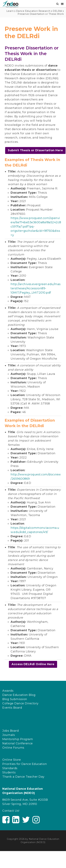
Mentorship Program (18, 739)
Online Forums (13, 748)
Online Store (12, 760)
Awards (8, 691)
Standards (10, 768)
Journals (9, 735)
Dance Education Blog (19, 695)
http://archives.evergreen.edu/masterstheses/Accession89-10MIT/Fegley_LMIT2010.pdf (36, 288)
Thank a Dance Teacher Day (23, 777)
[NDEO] (10, 4)
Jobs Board (11, 731)
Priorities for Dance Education (25, 764)
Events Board (12, 708)
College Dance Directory (20, 703)
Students (9, 772)
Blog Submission (15, 699)
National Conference (18, 743)
